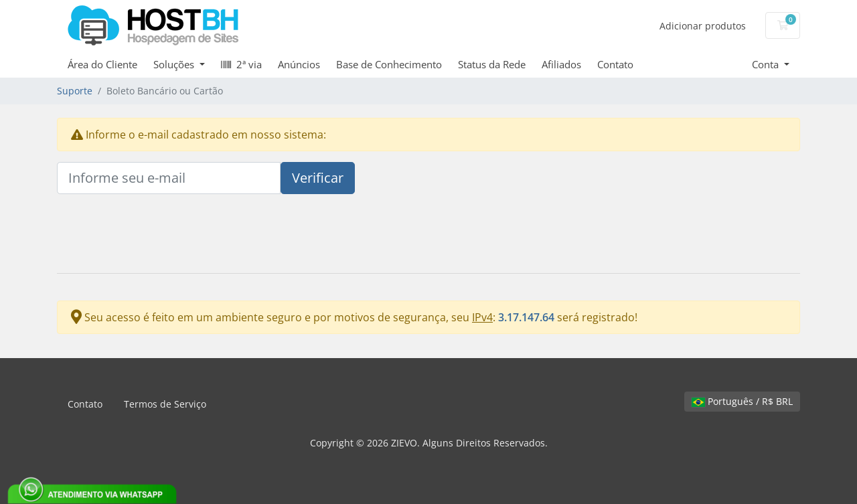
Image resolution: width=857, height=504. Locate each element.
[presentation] (159, 236)
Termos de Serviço (165, 404)
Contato (615, 64)
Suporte (75, 91)
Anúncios (299, 64)
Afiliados (561, 64)
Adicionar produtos (703, 26)
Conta (767, 64)
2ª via (241, 64)
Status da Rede (492, 64)
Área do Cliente (102, 64)
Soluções (175, 64)
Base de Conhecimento (389, 64)
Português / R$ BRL (742, 401)
